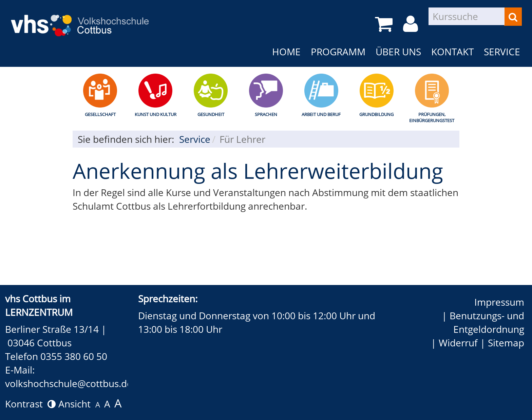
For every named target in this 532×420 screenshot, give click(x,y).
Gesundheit (211, 114)
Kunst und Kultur (156, 114)
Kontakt (452, 52)
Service (502, 52)
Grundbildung (376, 114)
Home (286, 52)
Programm (338, 52)
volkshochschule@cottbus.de (69, 383)
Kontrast (30, 404)
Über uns (398, 52)
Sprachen (266, 114)
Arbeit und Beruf (321, 114)
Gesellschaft (100, 114)
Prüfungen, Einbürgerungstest (432, 118)
